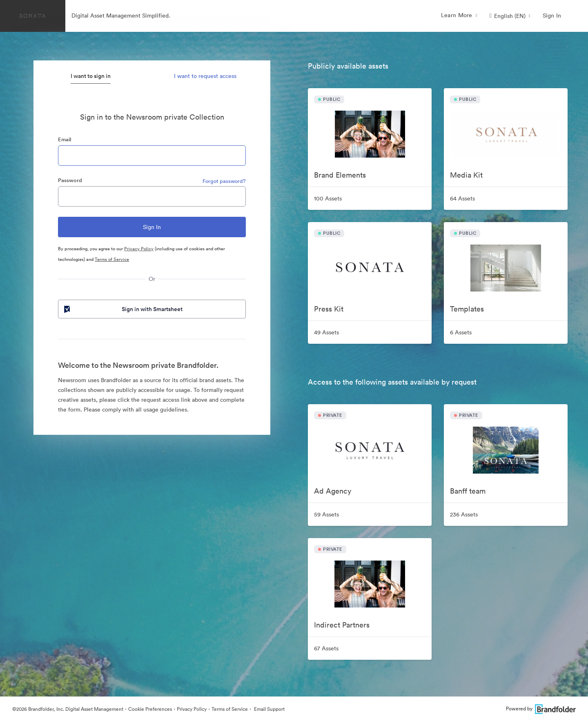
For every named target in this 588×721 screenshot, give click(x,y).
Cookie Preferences (150, 709)
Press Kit (329, 309)
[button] (510, 16)
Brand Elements (340, 175)
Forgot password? (224, 181)
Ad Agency (333, 491)
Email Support (269, 709)
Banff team (468, 491)
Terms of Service (112, 259)
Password (70, 180)
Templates (467, 309)
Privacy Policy (139, 249)
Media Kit (466, 175)
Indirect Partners (342, 625)
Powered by (541, 709)
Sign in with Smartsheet (122, 309)
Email (65, 139)
